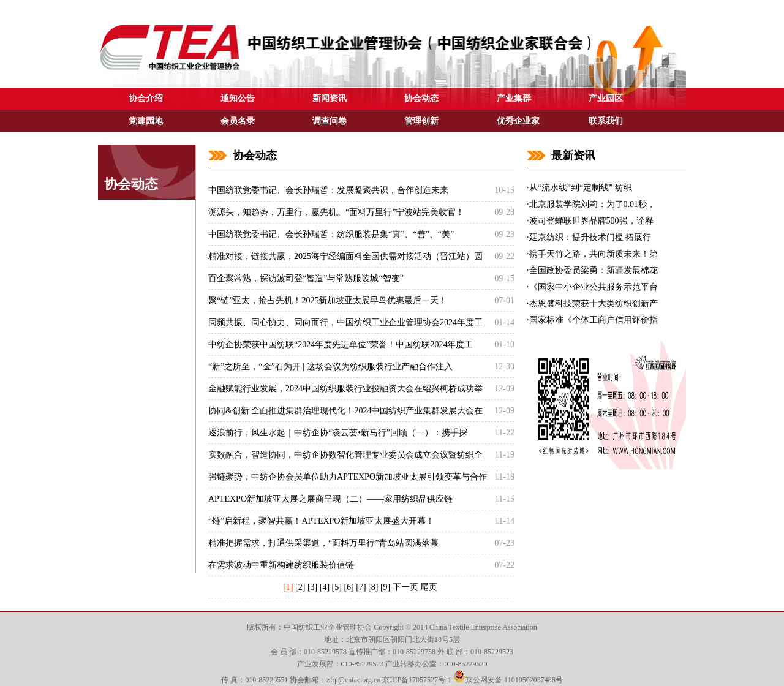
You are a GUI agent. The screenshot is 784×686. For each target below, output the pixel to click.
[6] (349, 587)
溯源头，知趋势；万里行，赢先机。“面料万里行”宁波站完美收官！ (336, 212)
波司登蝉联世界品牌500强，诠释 (591, 221)
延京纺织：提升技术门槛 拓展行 (590, 237)
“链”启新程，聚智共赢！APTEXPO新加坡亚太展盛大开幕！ (321, 521)
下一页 (405, 587)
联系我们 (606, 121)
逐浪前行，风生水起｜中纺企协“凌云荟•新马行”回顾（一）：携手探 (338, 433)
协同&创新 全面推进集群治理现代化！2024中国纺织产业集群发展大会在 (345, 411)
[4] (325, 587)
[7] (361, 587)
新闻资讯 (330, 98)
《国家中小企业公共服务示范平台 (594, 287)
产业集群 (514, 98)
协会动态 (421, 98)
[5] (337, 587)
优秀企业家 (518, 121)
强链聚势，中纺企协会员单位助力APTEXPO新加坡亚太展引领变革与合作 (348, 477)
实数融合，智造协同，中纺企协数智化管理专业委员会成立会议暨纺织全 (345, 455)
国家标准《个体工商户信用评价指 (594, 320)
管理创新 (421, 121)
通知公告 (238, 98)
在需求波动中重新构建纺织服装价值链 (281, 565)
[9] (385, 587)
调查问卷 (330, 121)
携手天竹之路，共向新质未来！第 (594, 254)
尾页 (429, 587)
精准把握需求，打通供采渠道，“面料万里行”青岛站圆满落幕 (323, 543)
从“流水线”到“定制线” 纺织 (581, 188)
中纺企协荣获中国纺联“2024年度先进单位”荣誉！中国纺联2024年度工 (341, 345)
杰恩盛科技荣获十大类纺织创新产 (594, 303)
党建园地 (146, 121)
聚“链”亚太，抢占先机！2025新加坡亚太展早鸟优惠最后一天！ (328, 300)
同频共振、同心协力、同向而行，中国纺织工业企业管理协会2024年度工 (345, 322)
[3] (312, 587)
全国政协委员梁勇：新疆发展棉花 (594, 270)
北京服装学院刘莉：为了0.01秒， (593, 204)
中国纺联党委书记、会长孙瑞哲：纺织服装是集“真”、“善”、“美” (331, 234)
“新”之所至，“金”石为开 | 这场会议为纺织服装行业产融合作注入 (330, 367)
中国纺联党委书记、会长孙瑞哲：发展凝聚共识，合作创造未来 (328, 190)
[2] (300, 587)
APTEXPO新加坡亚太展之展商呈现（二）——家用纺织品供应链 (330, 499)
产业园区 (606, 98)
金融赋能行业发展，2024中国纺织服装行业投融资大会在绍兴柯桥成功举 (345, 389)
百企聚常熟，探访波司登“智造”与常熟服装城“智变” (306, 278)
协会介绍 (146, 98)
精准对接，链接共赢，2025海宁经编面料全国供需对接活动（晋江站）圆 (345, 256)
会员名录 (238, 121)
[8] (373, 587)
